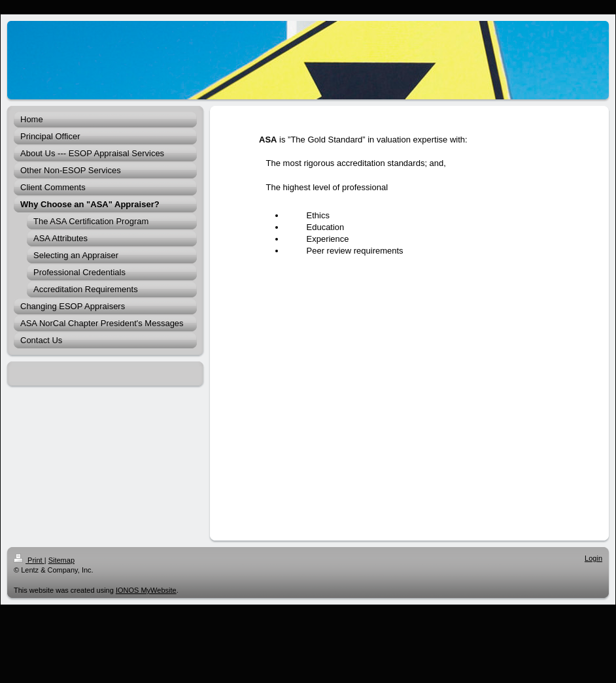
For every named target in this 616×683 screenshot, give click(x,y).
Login (593, 558)
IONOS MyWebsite (146, 590)
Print (29, 560)
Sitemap (61, 560)
